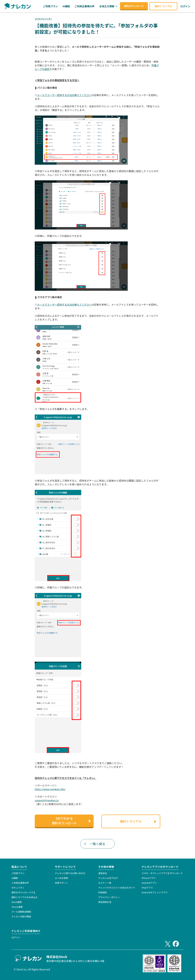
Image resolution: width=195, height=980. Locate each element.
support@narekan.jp (47, 800)
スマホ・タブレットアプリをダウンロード (162, 873)
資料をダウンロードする (23, 892)
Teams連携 (17, 907)
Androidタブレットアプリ (155, 892)
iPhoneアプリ (149, 878)
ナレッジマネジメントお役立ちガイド (117, 888)
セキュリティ (18, 888)
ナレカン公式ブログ (108, 878)
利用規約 (103, 892)
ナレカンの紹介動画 (21, 916)
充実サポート (61, 883)
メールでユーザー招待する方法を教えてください (64, 95)
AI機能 (15, 878)
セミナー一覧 (105, 883)
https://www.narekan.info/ (50, 789)
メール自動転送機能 (21, 912)
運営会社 (103, 873)
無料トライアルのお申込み (24, 897)
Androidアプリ (149, 883)
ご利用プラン (18, 873)
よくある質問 (61, 878)
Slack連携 (17, 902)
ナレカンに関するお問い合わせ (70, 873)
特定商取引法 (105, 902)
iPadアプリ (147, 888)
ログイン (16, 937)
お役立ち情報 (107, 6)
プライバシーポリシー (109, 897)
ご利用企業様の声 (20, 883)
